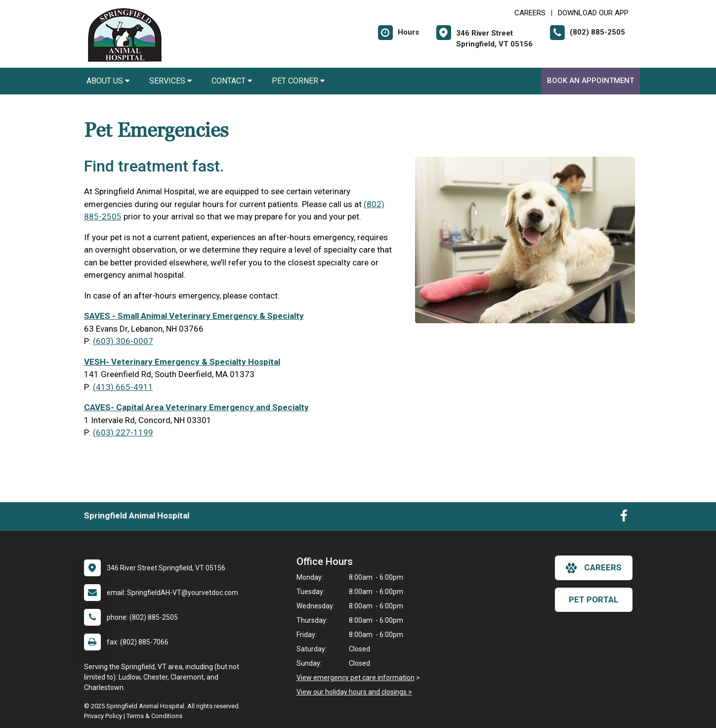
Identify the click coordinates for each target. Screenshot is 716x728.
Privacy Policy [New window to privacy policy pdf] (103, 716)
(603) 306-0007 (123, 341)
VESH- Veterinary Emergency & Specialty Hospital (182, 362)
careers (594, 568)
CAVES (97, 407)
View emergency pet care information (356, 678)
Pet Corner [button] (298, 81)
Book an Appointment (590, 81)
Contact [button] (232, 81)
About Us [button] (108, 81)
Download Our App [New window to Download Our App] (593, 13)
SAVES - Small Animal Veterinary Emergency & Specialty (194, 316)
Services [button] (170, 81)
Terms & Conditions (154, 716)
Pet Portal (594, 600)
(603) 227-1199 (123, 432)
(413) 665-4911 (123, 387)
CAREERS (530, 13)
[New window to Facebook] (624, 518)
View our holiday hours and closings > (354, 692)
